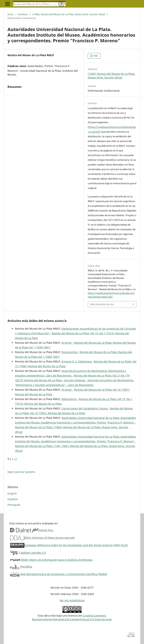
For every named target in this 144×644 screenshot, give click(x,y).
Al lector (67, 343)
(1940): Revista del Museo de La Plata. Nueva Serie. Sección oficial (69, 14)
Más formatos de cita (102, 304)
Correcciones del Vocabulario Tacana (85, 408)
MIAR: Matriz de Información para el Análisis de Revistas (57, 560)
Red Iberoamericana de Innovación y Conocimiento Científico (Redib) (64, 574)
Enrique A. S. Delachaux (77, 361)
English (12, 493)
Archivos (23, 14)
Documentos (70, 352)
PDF (96, 56)
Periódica (26, 567)
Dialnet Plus (46, 530)
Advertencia (69, 399)
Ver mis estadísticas (72, 600)
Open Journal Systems (21, 472)
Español (12, 499)
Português (14, 505)
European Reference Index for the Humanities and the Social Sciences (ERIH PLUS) (76, 545)
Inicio (10, 14)
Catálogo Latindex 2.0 (32, 553)
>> (16, 459)
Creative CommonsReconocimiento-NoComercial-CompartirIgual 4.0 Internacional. (72, 617)
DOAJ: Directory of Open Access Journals (49, 538)
